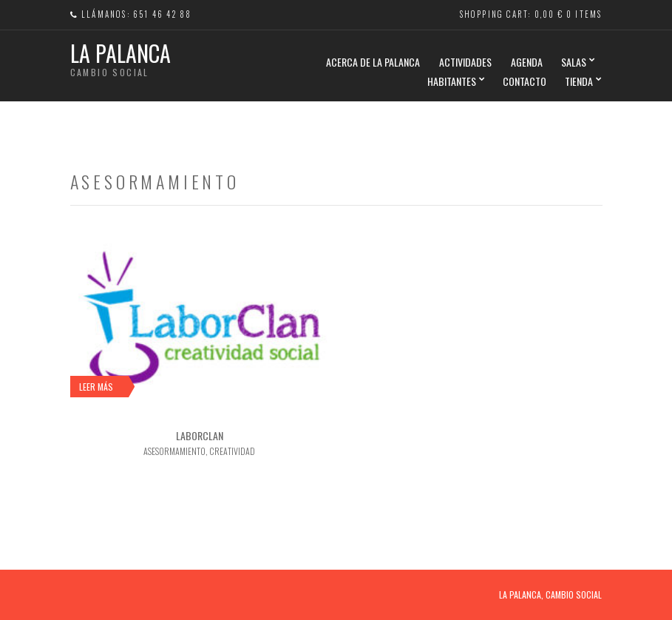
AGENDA (527, 62)
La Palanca (121, 53)
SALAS (574, 62)
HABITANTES (452, 81)
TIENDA (579, 81)
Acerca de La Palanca (373, 62)
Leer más (96, 387)
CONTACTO (525, 81)
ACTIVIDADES (465, 62)
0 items (584, 14)
